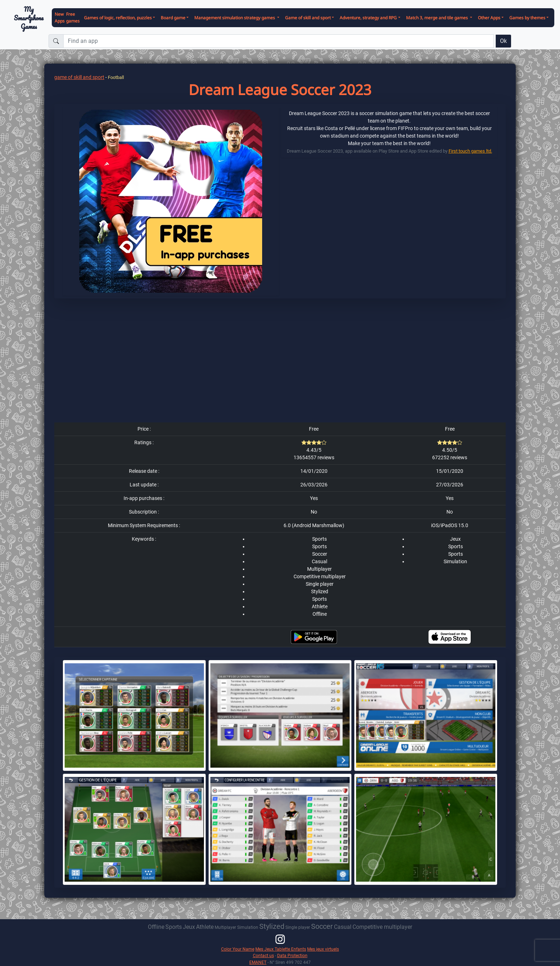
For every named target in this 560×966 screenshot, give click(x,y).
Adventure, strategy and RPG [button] (368, 18)
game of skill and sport (79, 77)
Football (116, 77)
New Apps (60, 18)
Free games (73, 18)
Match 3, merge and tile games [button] (437, 18)
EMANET (258, 962)
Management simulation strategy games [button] (235, 18)
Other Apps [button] (489, 18)
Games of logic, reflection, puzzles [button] (118, 18)
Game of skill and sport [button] (308, 18)
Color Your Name (238, 949)
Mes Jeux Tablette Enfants (281, 949)
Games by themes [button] (527, 18)
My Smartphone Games (29, 18)
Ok (503, 41)
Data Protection (292, 955)
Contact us (263, 955)
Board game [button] (173, 18)
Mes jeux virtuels (323, 949)
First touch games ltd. (470, 151)
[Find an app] (279, 41)
